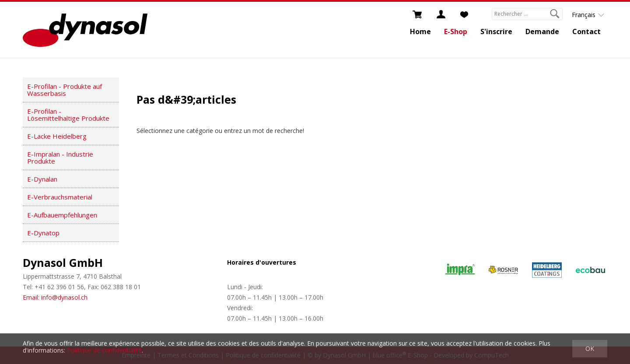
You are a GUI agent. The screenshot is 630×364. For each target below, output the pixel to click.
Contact (586, 31)
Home (420, 31)
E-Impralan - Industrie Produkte (60, 157)
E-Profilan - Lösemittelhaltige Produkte (68, 115)
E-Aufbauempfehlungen (62, 215)
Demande (542, 31)
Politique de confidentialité (104, 350)
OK (590, 348)
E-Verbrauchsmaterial (60, 197)
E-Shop (456, 31)
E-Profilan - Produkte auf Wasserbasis (65, 90)
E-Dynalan (42, 179)
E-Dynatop (43, 233)
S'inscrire (496, 31)
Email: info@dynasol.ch (55, 297)
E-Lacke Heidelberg (57, 136)
